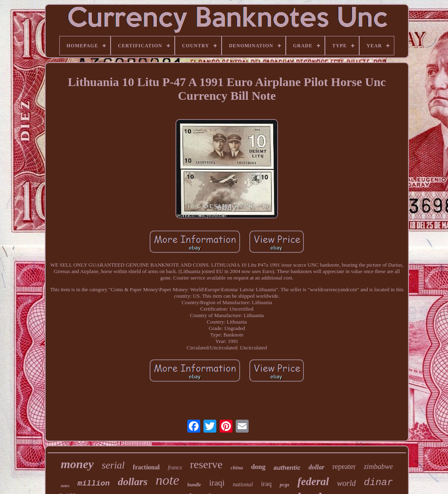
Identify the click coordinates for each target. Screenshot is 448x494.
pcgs (285, 485)
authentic (287, 468)
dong (258, 467)
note (168, 480)
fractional (146, 467)
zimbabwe (379, 467)
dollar (316, 467)
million (94, 483)
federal (313, 481)
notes (65, 486)
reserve (206, 464)
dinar (379, 482)
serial (113, 465)
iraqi (217, 483)
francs (175, 468)
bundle (194, 485)
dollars (133, 482)
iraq (266, 484)
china (237, 468)
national (243, 484)
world (346, 483)
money (77, 464)
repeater (344, 467)
